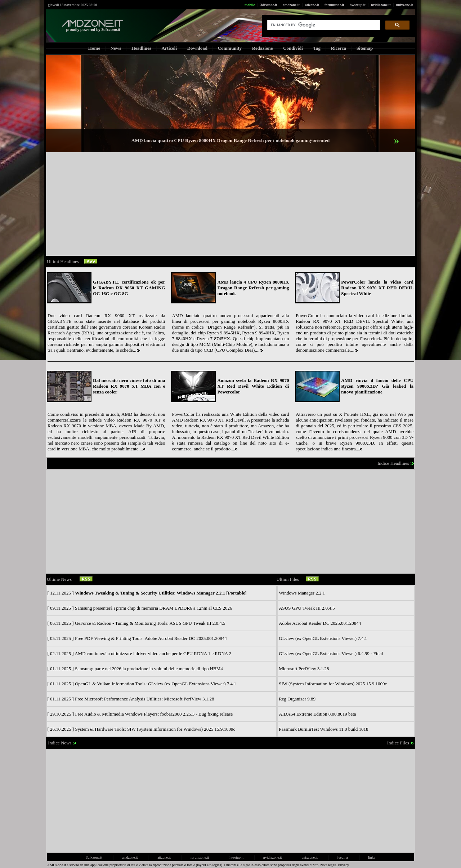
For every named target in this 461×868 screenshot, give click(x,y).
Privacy (344, 865)
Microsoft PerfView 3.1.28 (304, 669)
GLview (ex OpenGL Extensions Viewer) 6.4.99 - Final (331, 653)
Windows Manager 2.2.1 (302, 593)
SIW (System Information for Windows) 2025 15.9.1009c (333, 684)
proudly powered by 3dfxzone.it (93, 30)
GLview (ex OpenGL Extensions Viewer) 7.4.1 (323, 638)
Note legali (328, 865)
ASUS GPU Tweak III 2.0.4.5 (307, 608)
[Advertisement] (230, 204)
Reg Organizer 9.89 (297, 699)
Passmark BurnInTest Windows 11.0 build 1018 (323, 729)
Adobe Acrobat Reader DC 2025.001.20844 (320, 623)
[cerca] (323, 25)
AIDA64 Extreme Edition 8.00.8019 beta (317, 714)
